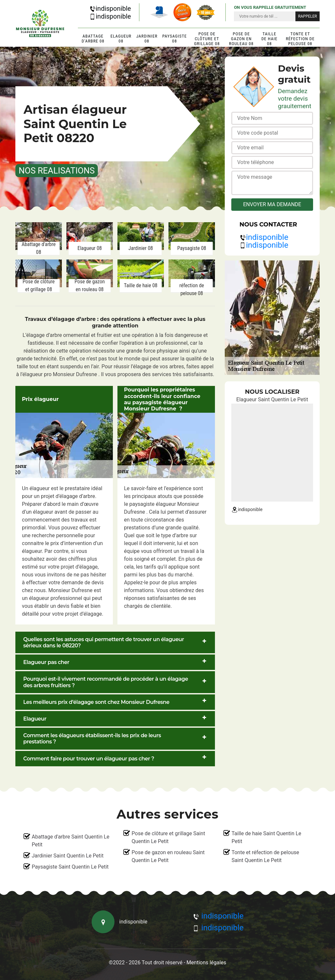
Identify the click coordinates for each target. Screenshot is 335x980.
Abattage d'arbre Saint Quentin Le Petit (71, 841)
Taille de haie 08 (269, 39)
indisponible (110, 8)
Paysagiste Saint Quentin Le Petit (70, 867)
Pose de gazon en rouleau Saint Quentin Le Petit (168, 856)
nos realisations (57, 171)
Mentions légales (206, 963)
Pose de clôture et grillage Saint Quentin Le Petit (168, 837)
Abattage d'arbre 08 (93, 39)
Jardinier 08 (147, 39)
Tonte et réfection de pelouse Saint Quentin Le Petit (265, 856)
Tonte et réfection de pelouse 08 (300, 39)
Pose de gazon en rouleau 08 (241, 39)
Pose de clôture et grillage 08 (207, 39)
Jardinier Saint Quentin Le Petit (68, 856)
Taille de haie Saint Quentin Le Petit (266, 837)
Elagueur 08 (121, 39)
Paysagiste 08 (175, 39)
